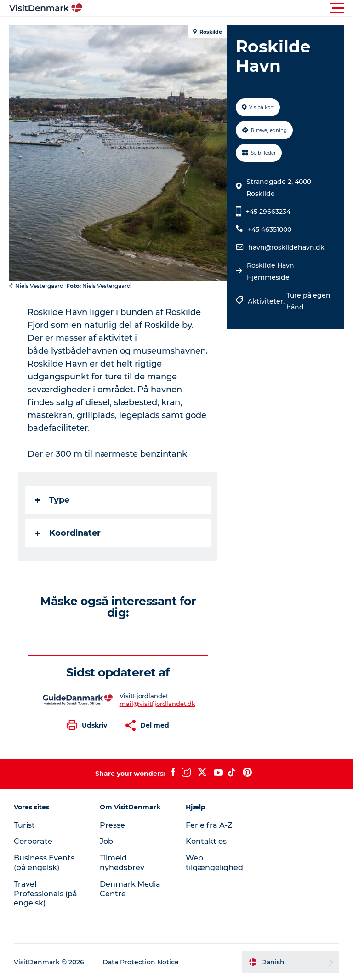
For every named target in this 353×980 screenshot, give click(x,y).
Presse (112, 825)
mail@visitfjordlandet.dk (157, 704)
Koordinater (68, 533)
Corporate (33, 841)
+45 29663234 (268, 212)
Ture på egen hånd (308, 301)
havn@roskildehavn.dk (286, 247)
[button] (218, 8)
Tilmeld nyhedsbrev (122, 863)
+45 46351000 (270, 229)
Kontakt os (206, 841)
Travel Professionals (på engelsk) (46, 894)
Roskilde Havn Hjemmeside (270, 271)
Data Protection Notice (141, 962)
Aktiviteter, (267, 301)
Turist (24, 825)
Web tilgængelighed (214, 863)
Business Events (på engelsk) (44, 863)
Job (106, 841)
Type (52, 500)
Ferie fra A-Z (209, 825)
